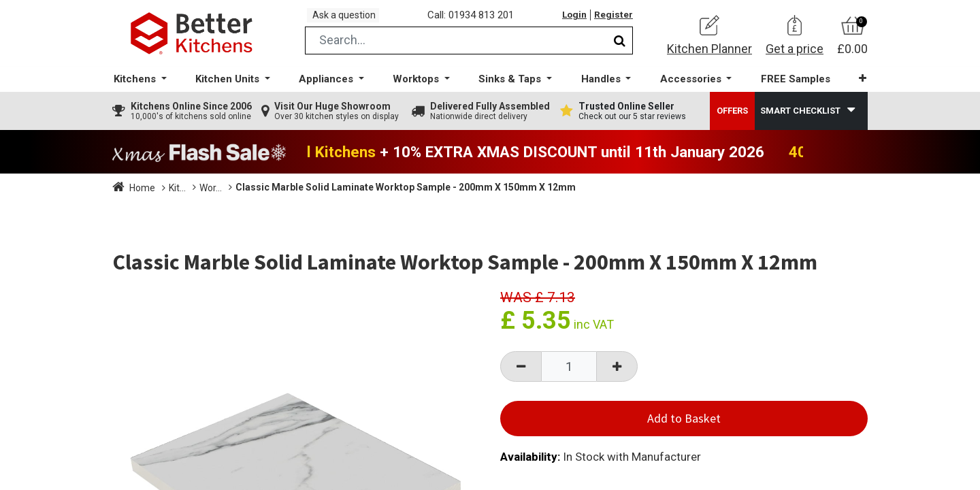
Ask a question (350, 19)
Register (612, 20)
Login (571, 20)
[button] (854, 88)
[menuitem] (789, 89)
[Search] (620, 50)
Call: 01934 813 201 (476, 20)
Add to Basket (684, 428)
